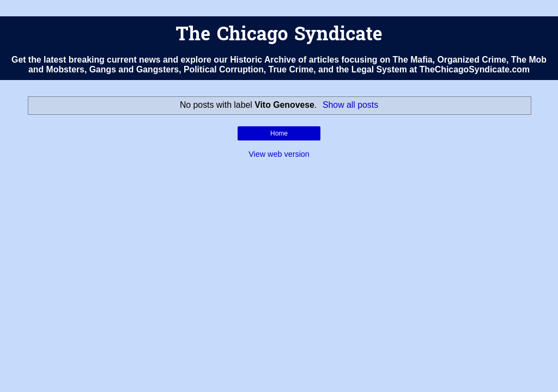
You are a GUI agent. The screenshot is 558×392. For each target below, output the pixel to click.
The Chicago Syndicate (279, 36)
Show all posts (350, 105)
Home (279, 133)
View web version (279, 154)
